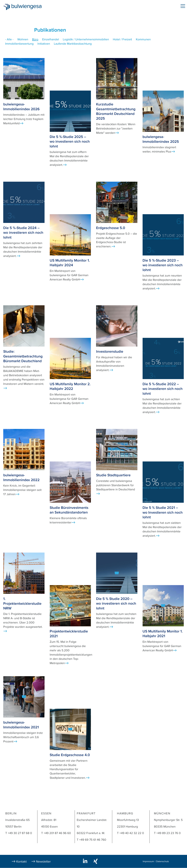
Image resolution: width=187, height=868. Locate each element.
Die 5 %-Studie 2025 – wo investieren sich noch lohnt (70, 142)
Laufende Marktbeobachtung (73, 44)
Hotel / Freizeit (122, 39)
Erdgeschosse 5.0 (111, 228)
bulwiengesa (30, 7)
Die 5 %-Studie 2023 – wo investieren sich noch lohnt (163, 265)
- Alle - (9, 39)
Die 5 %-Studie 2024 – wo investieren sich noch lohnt (23, 233)
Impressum (148, 861)
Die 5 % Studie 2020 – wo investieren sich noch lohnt (116, 604)
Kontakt (21, 862)
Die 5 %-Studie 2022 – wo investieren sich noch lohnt (163, 389)
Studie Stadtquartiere (113, 475)
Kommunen (143, 39)
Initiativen (44, 44)
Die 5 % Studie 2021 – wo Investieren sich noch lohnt (163, 512)
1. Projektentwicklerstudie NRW (22, 604)
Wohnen (23, 39)
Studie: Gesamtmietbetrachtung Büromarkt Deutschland (23, 356)
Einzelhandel (51, 39)
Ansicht (22, 123)
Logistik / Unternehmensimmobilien (86, 39)
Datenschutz (162, 861)
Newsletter (43, 862)
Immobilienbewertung (19, 44)
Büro (35, 39)
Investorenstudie (110, 351)
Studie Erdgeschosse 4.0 (70, 755)
